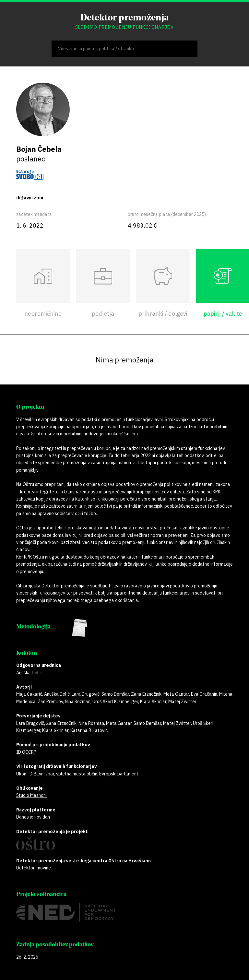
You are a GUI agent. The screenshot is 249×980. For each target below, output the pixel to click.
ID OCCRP (26, 752)
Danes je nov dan (33, 817)
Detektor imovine (34, 868)
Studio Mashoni (31, 795)
